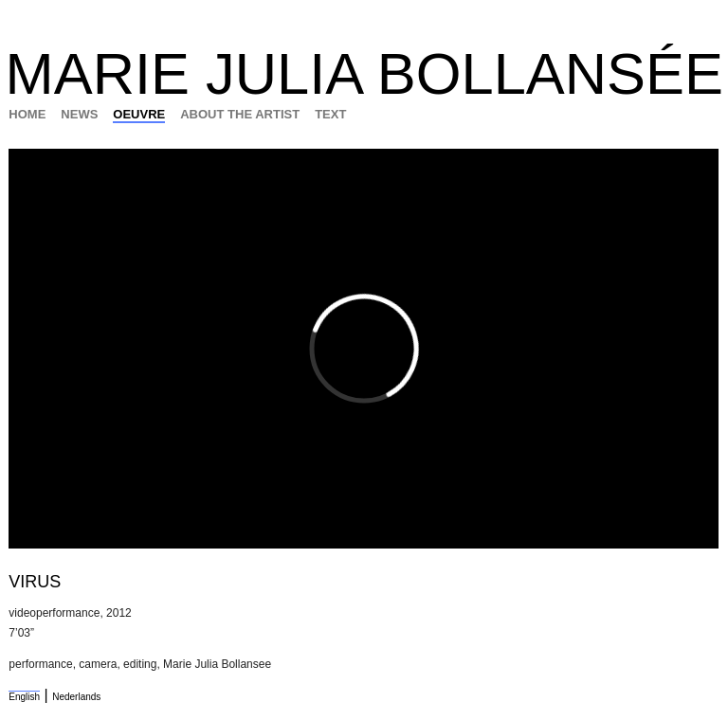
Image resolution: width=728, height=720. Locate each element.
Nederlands (76, 697)
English (24, 697)
